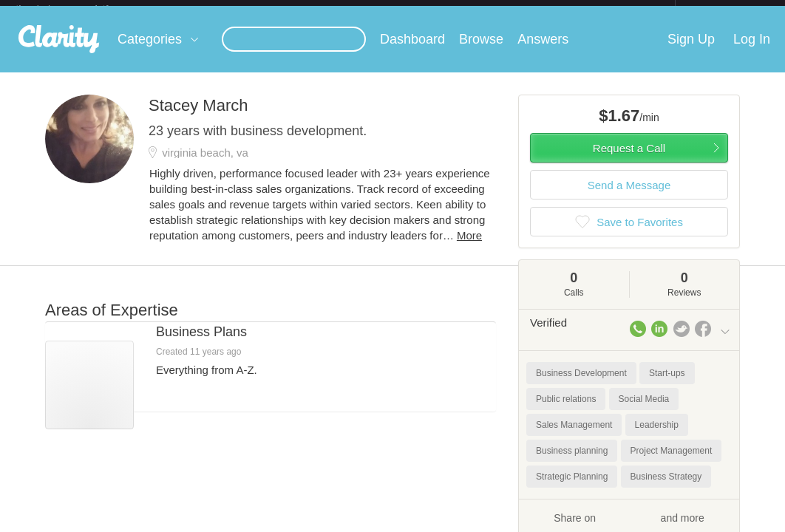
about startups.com (728, 10)
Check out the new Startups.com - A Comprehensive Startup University (515, 10)
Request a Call (629, 160)
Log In (752, 51)
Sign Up (691, 51)
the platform (78, 8)
